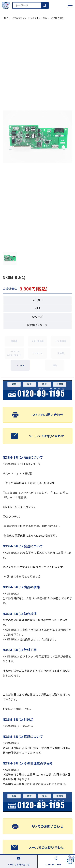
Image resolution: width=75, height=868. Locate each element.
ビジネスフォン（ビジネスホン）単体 (29, 18)
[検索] (45, 5)
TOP (6, 18)
